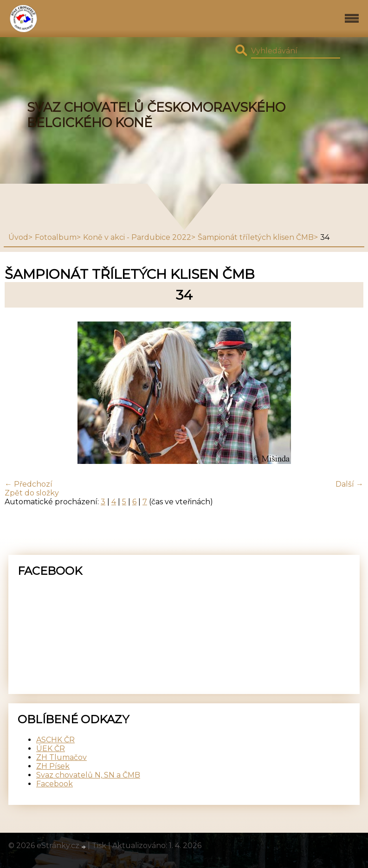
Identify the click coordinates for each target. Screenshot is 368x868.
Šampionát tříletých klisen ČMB (256, 237)
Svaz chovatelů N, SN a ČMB (88, 775)
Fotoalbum (56, 237)
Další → (349, 484)
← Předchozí (29, 484)
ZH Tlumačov (61, 757)
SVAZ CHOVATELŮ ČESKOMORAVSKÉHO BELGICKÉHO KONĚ (156, 115)
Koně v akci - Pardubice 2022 (137, 237)
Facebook (55, 784)
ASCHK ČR (55, 740)
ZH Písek (53, 766)
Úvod (18, 237)
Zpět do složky (32, 493)
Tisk (99, 845)
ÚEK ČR (51, 749)
